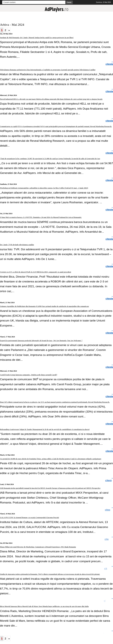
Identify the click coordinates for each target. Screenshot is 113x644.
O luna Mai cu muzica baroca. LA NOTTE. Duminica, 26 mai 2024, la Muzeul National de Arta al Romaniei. (41, 217)
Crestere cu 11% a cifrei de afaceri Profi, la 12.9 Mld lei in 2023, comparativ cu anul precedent (36, 272)
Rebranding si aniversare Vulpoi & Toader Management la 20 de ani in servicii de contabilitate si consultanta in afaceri (45, 429)
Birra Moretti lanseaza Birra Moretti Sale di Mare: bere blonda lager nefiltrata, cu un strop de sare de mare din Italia (44, 606)
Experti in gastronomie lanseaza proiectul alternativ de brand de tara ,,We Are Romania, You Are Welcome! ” (41, 341)
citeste (109, 510)
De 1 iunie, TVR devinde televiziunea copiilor (17, 245)
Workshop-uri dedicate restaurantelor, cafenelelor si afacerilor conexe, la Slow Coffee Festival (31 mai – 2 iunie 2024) (44, 188)
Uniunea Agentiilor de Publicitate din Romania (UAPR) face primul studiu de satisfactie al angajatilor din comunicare (44, 306)
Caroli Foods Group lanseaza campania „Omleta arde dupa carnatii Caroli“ (29, 375)
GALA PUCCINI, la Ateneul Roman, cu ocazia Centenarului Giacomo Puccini (29, 518)
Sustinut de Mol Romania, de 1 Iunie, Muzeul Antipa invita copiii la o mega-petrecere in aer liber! (37, 38)
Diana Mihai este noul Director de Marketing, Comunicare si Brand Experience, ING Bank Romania (38, 547)
